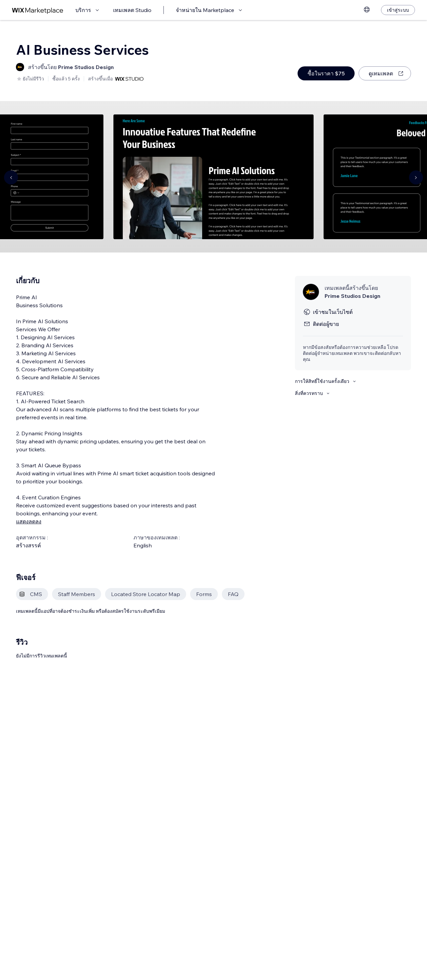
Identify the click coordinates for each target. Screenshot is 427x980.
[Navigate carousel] (11, 177)
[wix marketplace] (38, 10)
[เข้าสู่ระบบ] (398, 10)
